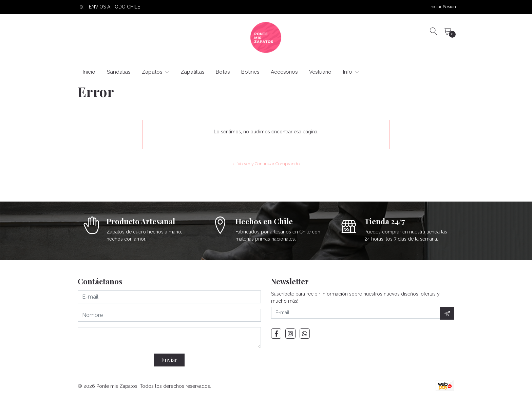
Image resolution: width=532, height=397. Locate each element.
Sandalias (119, 72)
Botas (223, 72)
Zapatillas (192, 72)
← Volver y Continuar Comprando (266, 164)
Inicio (89, 72)
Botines (250, 72)
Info (351, 72)
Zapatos (155, 72)
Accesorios (284, 72)
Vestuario (320, 72)
